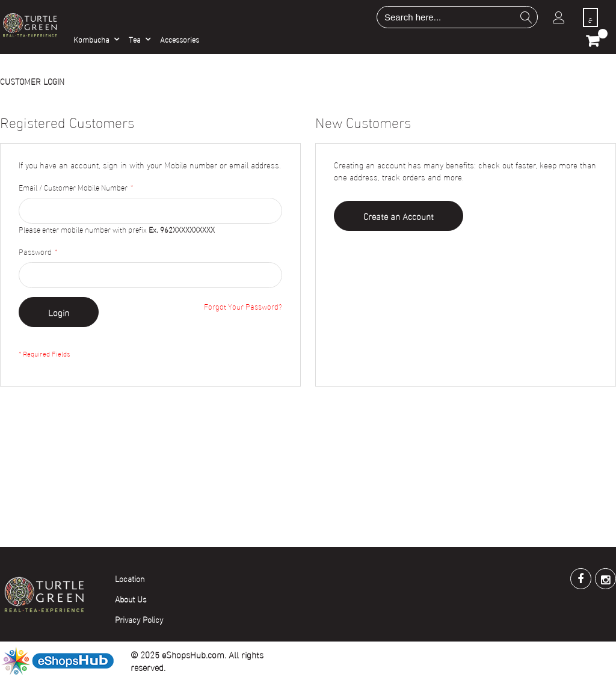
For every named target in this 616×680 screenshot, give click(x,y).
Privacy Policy (139, 619)
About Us (131, 599)
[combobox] (457, 17)
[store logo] (30, 25)
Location (130, 578)
